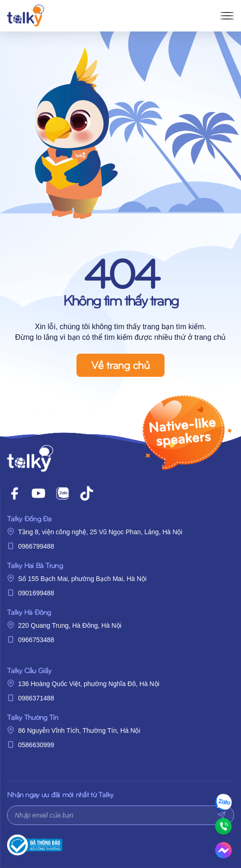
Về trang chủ (120, 364)
